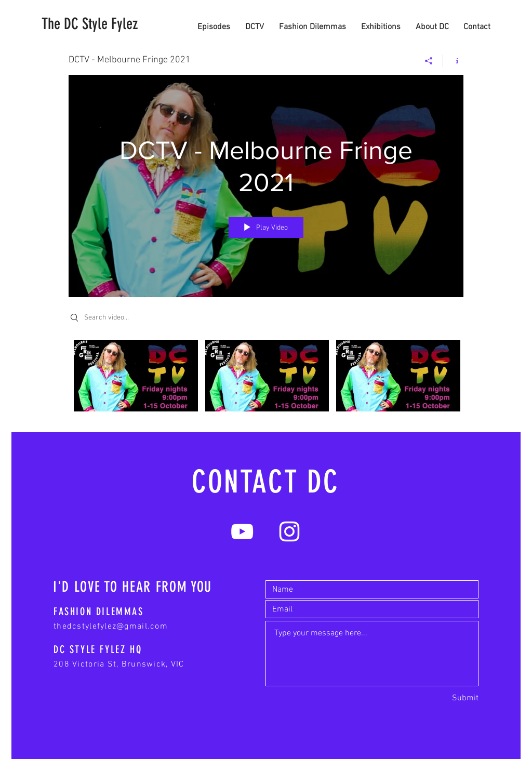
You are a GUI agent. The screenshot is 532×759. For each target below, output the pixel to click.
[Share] (429, 61)
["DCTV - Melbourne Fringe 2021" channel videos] (266, 378)
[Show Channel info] (453, 61)
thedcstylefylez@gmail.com (111, 627)
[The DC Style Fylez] (90, 24)
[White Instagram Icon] (289, 531)
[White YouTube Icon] (242, 531)
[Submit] (465, 698)
